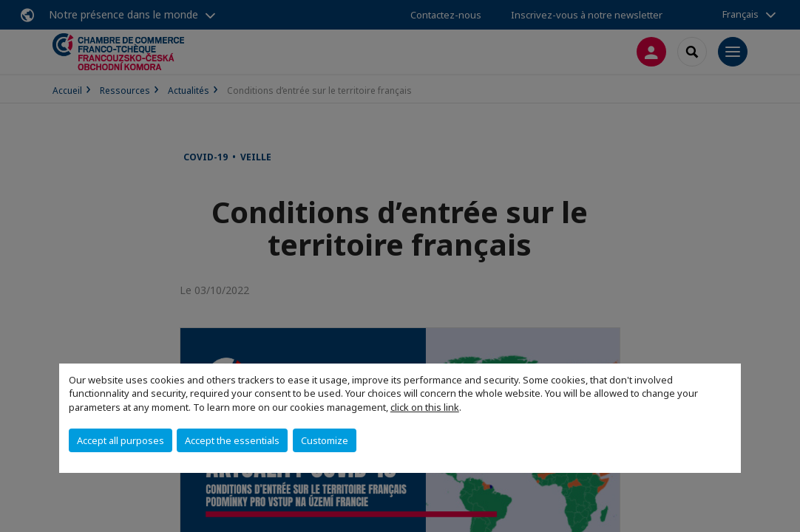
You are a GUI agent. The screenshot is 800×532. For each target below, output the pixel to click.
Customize (325, 440)
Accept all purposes (121, 440)
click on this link (425, 407)
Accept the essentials (232, 440)
